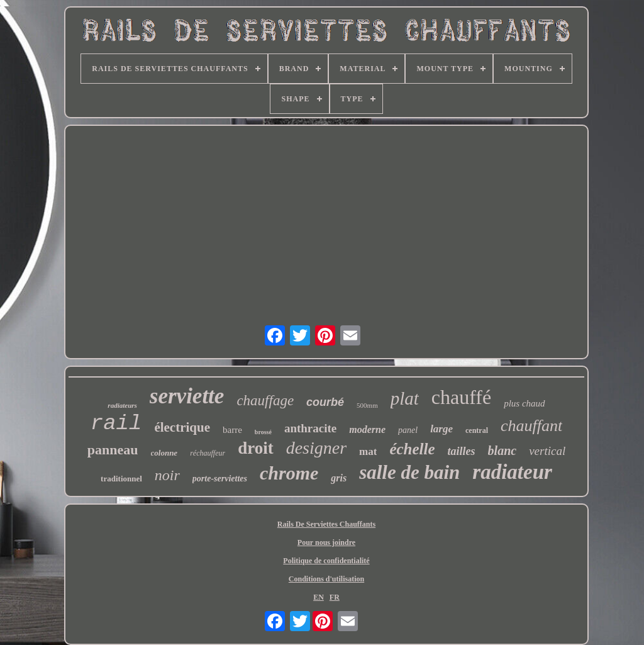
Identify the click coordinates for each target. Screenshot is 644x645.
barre (232, 430)
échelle (412, 449)
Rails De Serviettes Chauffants (326, 524)
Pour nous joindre (326, 542)
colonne (164, 453)
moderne (367, 429)
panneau (113, 450)
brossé (263, 432)
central (477, 430)
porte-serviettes (220, 479)
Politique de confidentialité (326, 561)
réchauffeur (208, 453)
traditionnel (121, 479)
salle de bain (409, 472)
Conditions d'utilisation (326, 579)
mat (368, 451)
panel (408, 430)
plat (405, 398)
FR (335, 597)
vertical (547, 451)
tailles (462, 451)
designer (316, 448)
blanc (502, 451)
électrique (182, 427)
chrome (289, 473)
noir (167, 475)
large (441, 429)
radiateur (512, 472)
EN (319, 597)
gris (339, 478)
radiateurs (122, 405)
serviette (187, 396)
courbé (325, 402)
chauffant (531, 426)
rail (116, 423)
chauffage (265, 401)
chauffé (461, 397)
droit (256, 448)
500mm (367, 405)
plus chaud (524, 403)
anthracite (310, 428)
